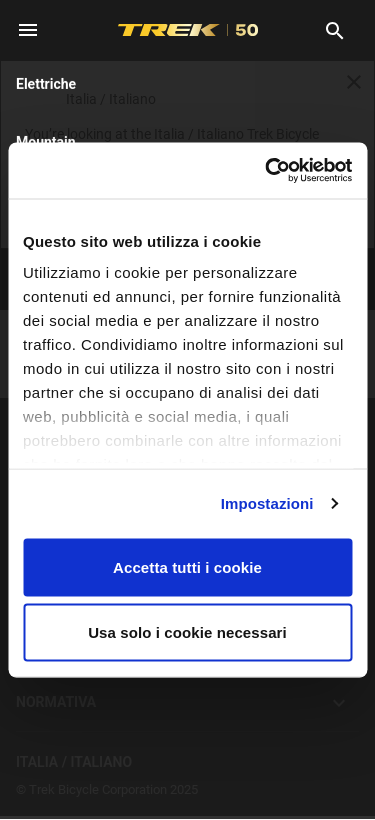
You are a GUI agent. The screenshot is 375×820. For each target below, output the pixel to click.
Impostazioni (267, 503)
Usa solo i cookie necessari (187, 632)
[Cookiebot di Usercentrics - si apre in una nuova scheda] (267, 171)
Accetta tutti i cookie (187, 566)
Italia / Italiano (187, 762)
